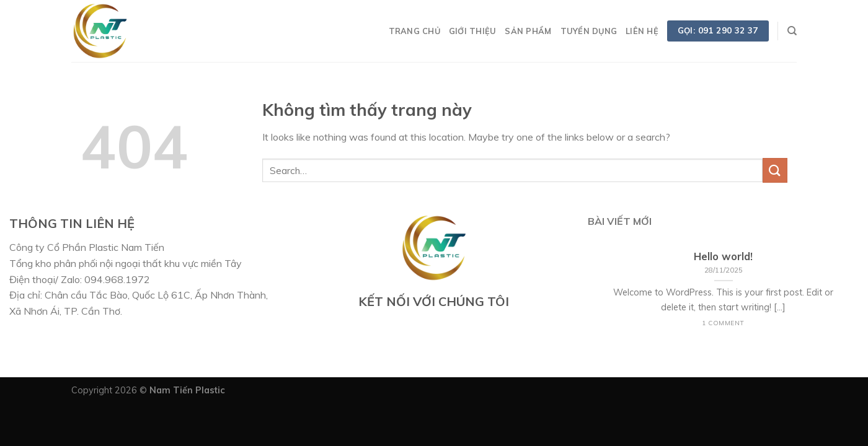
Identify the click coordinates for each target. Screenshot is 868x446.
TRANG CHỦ (414, 31)
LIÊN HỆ (642, 31)
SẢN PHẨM (528, 31)
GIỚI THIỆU (473, 31)
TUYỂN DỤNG (589, 31)
